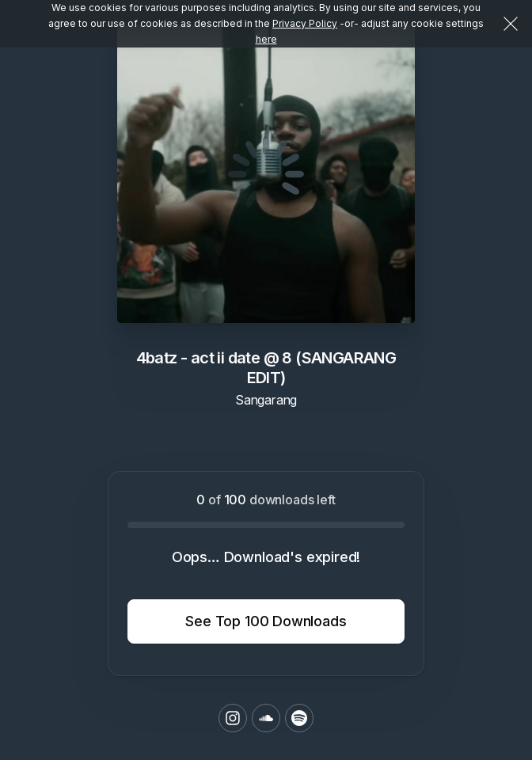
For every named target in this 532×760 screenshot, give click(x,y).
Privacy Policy (305, 23)
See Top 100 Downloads (266, 621)
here (266, 39)
